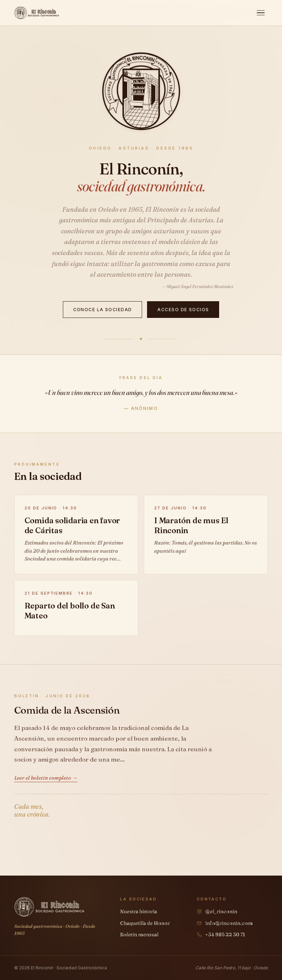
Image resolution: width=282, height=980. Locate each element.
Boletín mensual (139, 935)
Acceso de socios (183, 310)
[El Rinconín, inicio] (37, 13)
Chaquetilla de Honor (145, 923)
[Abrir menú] (261, 13)
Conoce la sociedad (103, 310)
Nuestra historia (139, 911)
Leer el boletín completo (43, 778)
